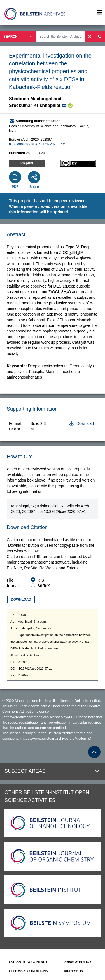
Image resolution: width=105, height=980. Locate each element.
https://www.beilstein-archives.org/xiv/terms (56, 738)
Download (21, 600)
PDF (15, 187)
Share (34, 187)
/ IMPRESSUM (73, 971)
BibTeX (44, 586)
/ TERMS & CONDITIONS (28, 971)
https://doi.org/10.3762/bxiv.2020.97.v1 (38, 144)
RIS (41, 580)
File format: (13, 583)
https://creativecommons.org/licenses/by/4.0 (38, 717)
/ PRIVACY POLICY (77, 962)
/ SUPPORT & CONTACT (28, 962)
